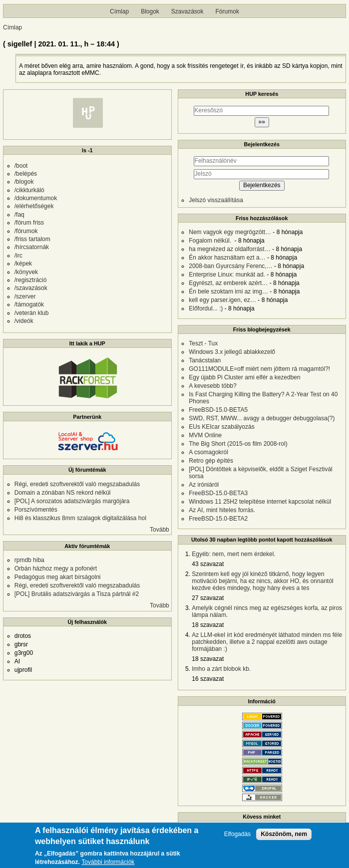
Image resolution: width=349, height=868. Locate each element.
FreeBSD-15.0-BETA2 (218, 519)
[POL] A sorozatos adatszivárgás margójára (72, 501)
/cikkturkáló (29, 190)
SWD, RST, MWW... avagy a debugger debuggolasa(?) (262, 418)
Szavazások (187, 11)
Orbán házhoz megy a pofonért (56, 569)
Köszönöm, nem (284, 838)
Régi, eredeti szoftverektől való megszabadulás (77, 484)
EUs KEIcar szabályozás (221, 427)
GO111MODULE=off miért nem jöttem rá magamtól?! (259, 369)
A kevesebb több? (212, 386)
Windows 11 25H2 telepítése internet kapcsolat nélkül (260, 502)
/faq (19, 215)
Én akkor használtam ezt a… (227, 258)
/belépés (26, 174)
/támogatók (29, 304)
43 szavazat (208, 564)
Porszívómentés (36, 510)
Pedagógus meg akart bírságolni (58, 577)
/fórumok (26, 231)
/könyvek (26, 272)
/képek (23, 264)
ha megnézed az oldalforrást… (229, 249)
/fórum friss (29, 223)
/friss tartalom (32, 239)
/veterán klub (32, 313)
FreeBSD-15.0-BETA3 (218, 493)
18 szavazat (208, 625)
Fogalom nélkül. (211, 241)
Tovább (160, 530)
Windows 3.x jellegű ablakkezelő (232, 352)
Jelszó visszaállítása (216, 200)
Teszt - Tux (203, 343)
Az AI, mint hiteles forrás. (222, 510)
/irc (18, 256)
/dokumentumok (36, 198)
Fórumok (227, 11)
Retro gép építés (211, 461)
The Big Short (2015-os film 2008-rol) (238, 444)
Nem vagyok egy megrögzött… (230, 232)
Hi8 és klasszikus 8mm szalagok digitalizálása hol (80, 518)
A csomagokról (208, 452)
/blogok (24, 182)
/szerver (25, 296)
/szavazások (31, 288)
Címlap (119, 11)
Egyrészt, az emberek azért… (228, 283)
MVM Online (205, 435)
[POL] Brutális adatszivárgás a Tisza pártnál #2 (77, 594)
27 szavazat (208, 598)
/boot (21, 166)
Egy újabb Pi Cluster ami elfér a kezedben (244, 377)
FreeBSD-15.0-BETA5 (218, 410)
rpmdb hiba (29, 560)
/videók (24, 321)
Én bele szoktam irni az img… (228, 291)
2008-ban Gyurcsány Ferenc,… (230, 266)
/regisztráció (31, 280)
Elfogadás (237, 838)
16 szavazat (208, 679)
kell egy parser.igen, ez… (222, 300)
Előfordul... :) (206, 308)
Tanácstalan (205, 360)
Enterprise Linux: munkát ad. (227, 275)
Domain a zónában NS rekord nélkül (63, 493)
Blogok (150, 11)
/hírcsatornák (32, 247)
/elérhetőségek (34, 206)
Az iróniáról (204, 485)
